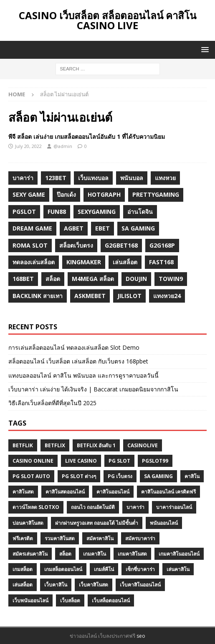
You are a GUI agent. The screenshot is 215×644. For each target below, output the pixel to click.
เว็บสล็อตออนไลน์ (111, 600)
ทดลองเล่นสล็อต (34, 262)
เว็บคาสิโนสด (94, 585)
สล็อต (53, 279)
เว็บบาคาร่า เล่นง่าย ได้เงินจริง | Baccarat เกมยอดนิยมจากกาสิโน (93, 389)
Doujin (136, 279)
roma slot (30, 245)
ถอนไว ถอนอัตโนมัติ (93, 507)
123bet (56, 178)
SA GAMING (158, 476)
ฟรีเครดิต (23, 538)
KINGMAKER (84, 262)
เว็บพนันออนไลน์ (30, 600)
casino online (33, 461)
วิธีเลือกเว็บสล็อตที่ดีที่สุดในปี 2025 (52, 403)
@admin (63, 146)
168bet (23, 279)
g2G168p (162, 245)
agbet (74, 228)
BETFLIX (55, 445)
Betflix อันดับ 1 (96, 445)
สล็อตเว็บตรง (76, 245)
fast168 (161, 262)
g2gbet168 (121, 245)
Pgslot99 (155, 461)
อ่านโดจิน (140, 212)
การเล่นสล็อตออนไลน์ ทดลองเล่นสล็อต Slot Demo (74, 347)
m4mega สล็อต (93, 279)
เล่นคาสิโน (178, 569)
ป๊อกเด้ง (66, 194)
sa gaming (138, 228)
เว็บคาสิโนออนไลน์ (140, 585)
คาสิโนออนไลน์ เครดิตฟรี (168, 492)
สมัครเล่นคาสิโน (30, 554)
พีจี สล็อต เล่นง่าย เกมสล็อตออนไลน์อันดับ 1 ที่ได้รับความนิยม (87, 137)
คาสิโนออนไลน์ (113, 492)
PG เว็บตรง (120, 476)
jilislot (129, 296)
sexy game (29, 194)
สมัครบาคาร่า (140, 538)
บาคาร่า (23, 178)
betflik (23, 445)
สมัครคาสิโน (100, 538)
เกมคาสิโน (95, 554)
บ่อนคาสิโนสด (28, 523)
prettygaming (156, 194)
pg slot (119, 461)
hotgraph (104, 194)
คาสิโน (192, 476)
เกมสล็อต (23, 569)
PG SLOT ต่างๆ (79, 476)
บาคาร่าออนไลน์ (174, 507)
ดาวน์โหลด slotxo (36, 507)
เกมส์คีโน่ (104, 569)
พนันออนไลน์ (164, 523)
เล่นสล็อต (125, 262)
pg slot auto (31, 476)
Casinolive (143, 445)
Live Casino (81, 461)
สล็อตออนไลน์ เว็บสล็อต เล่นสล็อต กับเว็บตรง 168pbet (78, 361)
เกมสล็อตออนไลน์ (63, 569)
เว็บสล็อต (70, 600)
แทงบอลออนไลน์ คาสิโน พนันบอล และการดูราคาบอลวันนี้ (83, 375)
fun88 (57, 212)
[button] (204, 49)
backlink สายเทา (38, 296)
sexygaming (97, 212)
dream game (32, 228)
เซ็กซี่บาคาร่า (140, 569)
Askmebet (90, 296)
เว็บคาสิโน (56, 585)
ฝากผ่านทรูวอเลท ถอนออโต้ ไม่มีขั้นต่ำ (97, 523)
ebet (102, 228)
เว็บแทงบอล (93, 178)
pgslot (24, 212)
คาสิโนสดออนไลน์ (65, 492)
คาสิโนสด (23, 492)
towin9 (171, 279)
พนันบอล (132, 178)
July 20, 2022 (28, 146)
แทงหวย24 (167, 296)
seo (141, 636)
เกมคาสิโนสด (132, 554)
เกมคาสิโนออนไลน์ (179, 554)
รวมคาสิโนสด (60, 538)
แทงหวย (165, 178)
